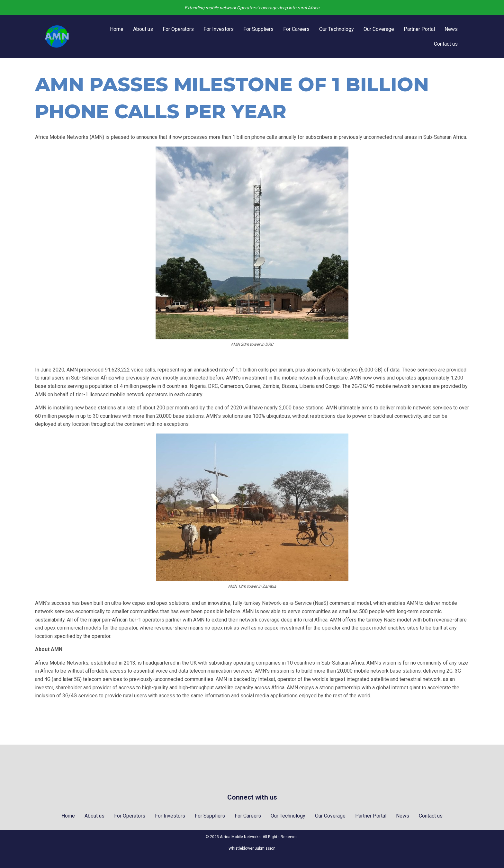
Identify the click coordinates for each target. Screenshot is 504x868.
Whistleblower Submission (252, 848)
